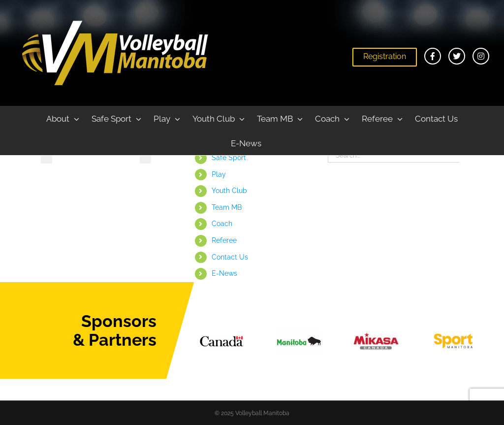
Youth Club (229, 191)
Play (219, 174)
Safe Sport (229, 158)
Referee (224, 240)
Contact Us (230, 257)
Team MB (227, 207)
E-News (224, 273)
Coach (222, 224)
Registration (385, 56)
